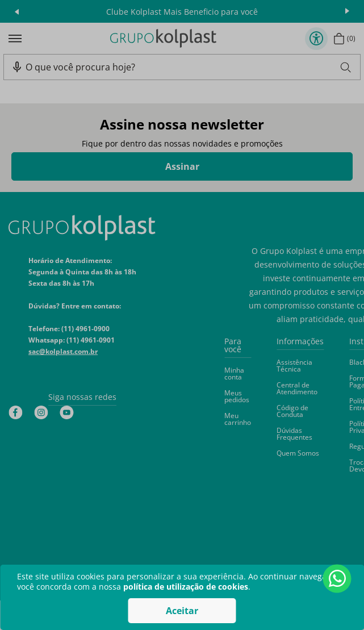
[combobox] (188, 67)
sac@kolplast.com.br (63, 351)
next (347, 11)
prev (17, 11)
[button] (17, 67)
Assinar (182, 166)
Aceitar (182, 611)
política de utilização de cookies (186, 587)
